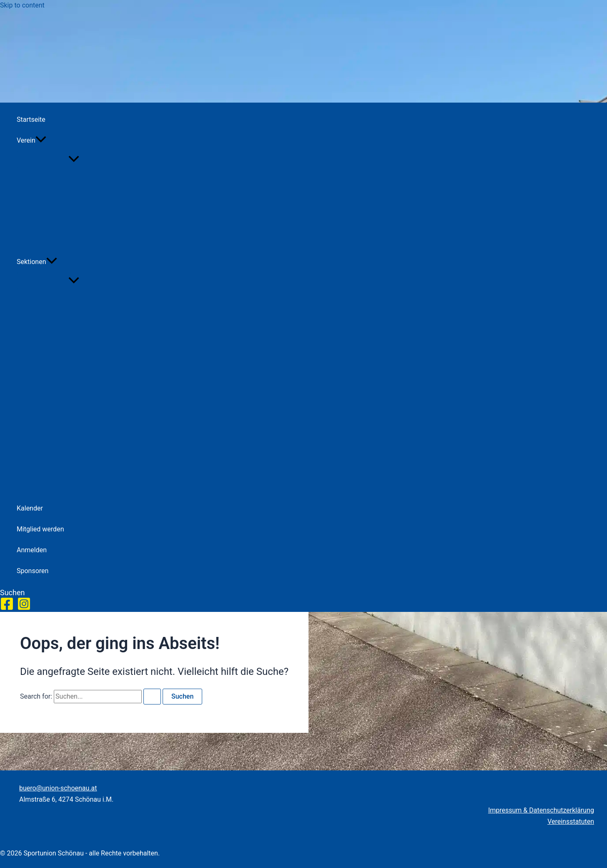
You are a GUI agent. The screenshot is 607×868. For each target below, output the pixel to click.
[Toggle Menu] (74, 160)
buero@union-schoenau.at (58, 788)
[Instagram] (24, 608)
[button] (74, 141)
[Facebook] (7, 608)
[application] (41, 141)
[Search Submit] (152, 697)
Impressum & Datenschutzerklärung (541, 810)
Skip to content (22, 5)
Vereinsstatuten (571, 821)
